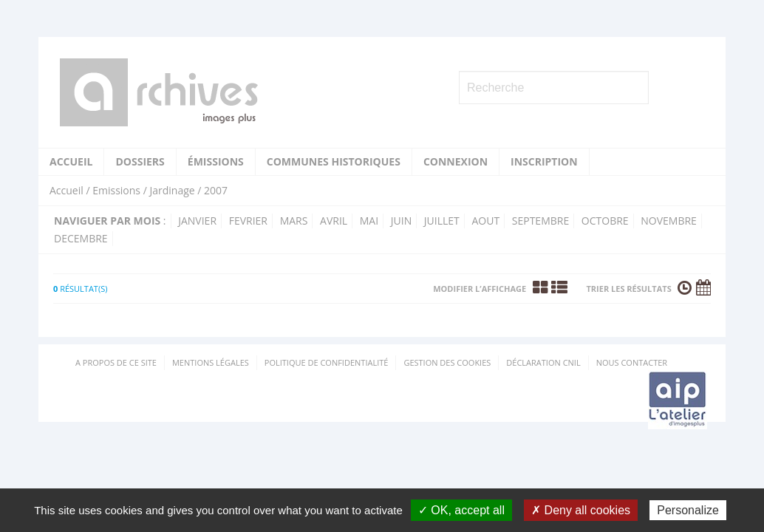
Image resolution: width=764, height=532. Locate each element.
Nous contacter (632, 362)
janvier (197, 221)
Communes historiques (334, 161)
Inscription (544, 161)
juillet (442, 221)
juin (401, 221)
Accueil (71, 161)
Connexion (456, 161)
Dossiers (140, 161)
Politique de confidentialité (327, 362)
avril (334, 221)
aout (485, 221)
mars (294, 221)
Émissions (216, 161)
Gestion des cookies (447, 362)
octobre (605, 221)
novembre (669, 221)
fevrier (248, 221)
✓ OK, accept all (461, 510)
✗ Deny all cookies (581, 510)
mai (369, 221)
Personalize (688, 510)
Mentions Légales (211, 362)
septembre (540, 221)
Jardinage (172, 190)
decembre (81, 238)
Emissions (116, 190)
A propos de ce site (116, 362)
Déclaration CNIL (543, 362)
